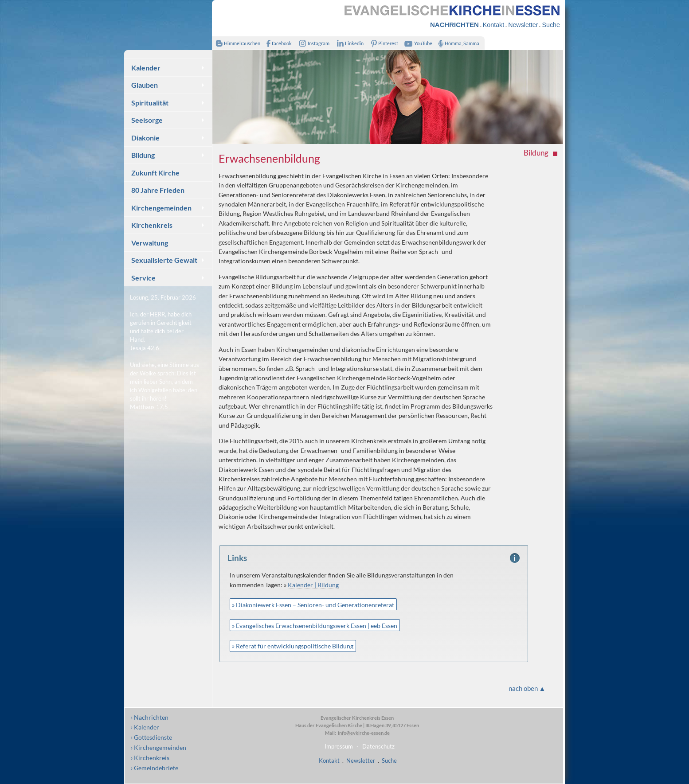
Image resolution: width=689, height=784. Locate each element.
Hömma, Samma (457, 43)
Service (143, 278)
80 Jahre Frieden (158, 190)
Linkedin (348, 43)
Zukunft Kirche (155, 173)
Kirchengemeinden (161, 208)
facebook (277, 43)
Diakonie (145, 138)
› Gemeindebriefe (155, 768)
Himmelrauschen (236, 43)
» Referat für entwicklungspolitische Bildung (293, 646)
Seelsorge (147, 120)
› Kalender (145, 727)
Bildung (143, 155)
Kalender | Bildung (313, 585)
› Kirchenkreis (150, 758)
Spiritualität (150, 103)
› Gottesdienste (151, 737)
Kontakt (493, 25)
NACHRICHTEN (454, 25)
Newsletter (523, 25)
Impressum (339, 746)
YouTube (417, 43)
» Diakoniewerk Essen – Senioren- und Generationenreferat (313, 605)
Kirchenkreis (152, 225)
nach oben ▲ (527, 688)
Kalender (146, 68)
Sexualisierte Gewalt (164, 260)
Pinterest (383, 43)
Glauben (145, 85)
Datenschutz (378, 746)
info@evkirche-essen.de (363, 733)
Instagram (313, 43)
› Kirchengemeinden (159, 747)
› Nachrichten (150, 717)
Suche (551, 25)
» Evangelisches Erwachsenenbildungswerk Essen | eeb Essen (315, 626)
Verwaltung (150, 243)
